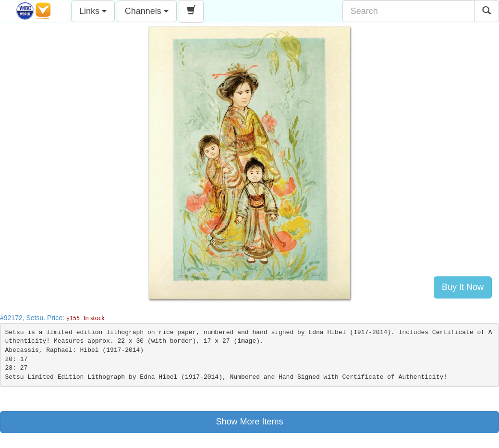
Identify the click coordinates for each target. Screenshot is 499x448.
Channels (147, 11)
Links (93, 11)
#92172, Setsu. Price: (52, 318)
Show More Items (249, 422)
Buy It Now (463, 287)
